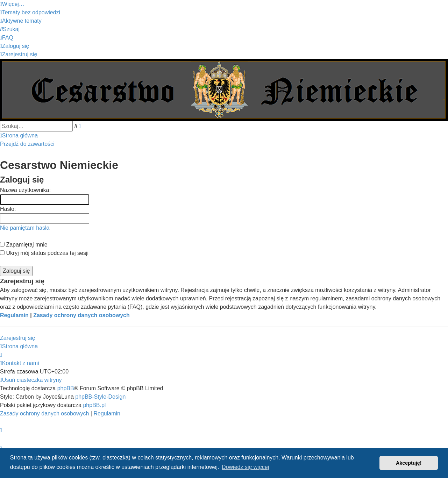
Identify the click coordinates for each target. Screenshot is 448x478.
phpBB (66, 388)
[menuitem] (30, 12)
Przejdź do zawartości (27, 144)
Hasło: (8, 209)
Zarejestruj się (17, 338)
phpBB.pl (94, 405)
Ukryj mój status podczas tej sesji (44, 253)
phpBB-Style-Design (100, 397)
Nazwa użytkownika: (25, 190)
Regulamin (14, 315)
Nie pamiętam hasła (25, 228)
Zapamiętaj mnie (24, 245)
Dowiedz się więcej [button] (245, 467)
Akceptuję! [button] (409, 463)
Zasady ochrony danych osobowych (81, 315)
